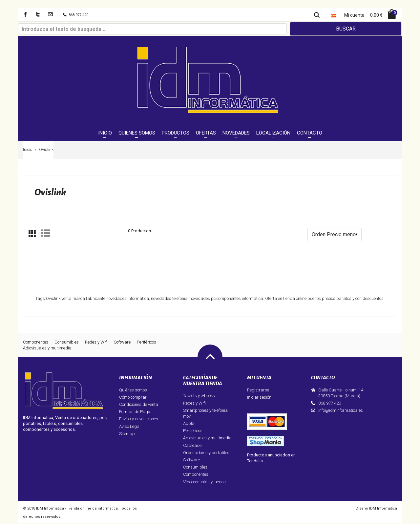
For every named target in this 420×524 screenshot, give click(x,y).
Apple (189, 424)
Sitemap (127, 434)
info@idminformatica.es (341, 411)
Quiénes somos (133, 391)
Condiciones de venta (139, 405)
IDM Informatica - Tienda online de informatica (77, 509)
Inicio (28, 150)
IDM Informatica (383, 509)
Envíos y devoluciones (139, 420)
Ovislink (46, 150)
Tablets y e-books (199, 397)
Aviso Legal (130, 427)
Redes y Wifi (96, 343)
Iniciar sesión (259, 398)
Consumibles (67, 343)
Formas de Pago (135, 413)
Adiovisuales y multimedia (47, 349)
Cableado (192, 446)
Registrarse (258, 391)
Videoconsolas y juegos (204, 482)
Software (122, 343)
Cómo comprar (133, 398)
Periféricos (147, 343)
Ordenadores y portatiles (206, 453)
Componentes (36, 343)
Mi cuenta (354, 15)
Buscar (346, 29)
